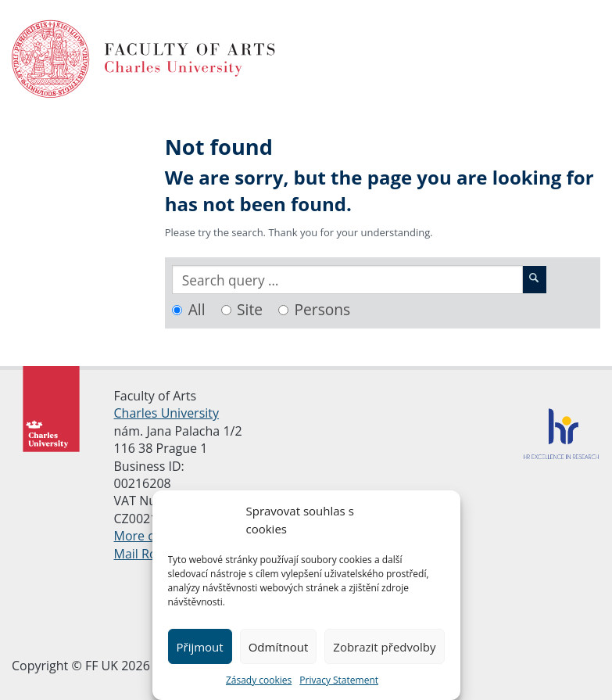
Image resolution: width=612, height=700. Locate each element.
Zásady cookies (259, 680)
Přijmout (199, 647)
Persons (323, 309)
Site (250, 309)
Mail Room (145, 554)
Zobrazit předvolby (384, 647)
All (197, 309)
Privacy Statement (339, 680)
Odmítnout (279, 647)
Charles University (167, 413)
